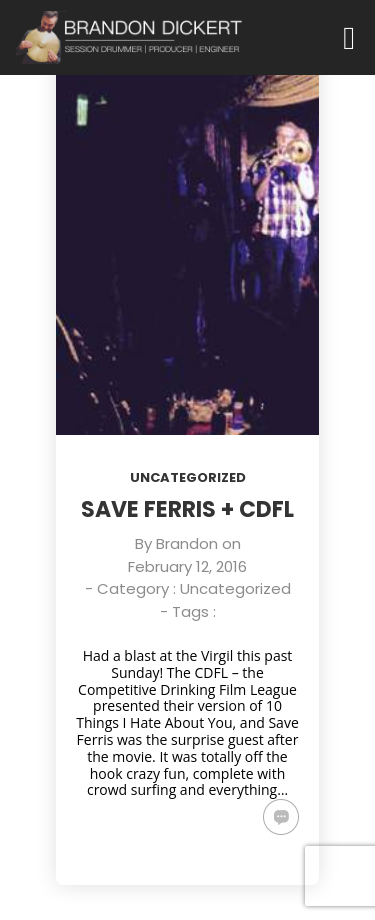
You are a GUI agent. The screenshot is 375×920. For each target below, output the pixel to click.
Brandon (187, 543)
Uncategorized (188, 477)
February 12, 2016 (187, 566)
